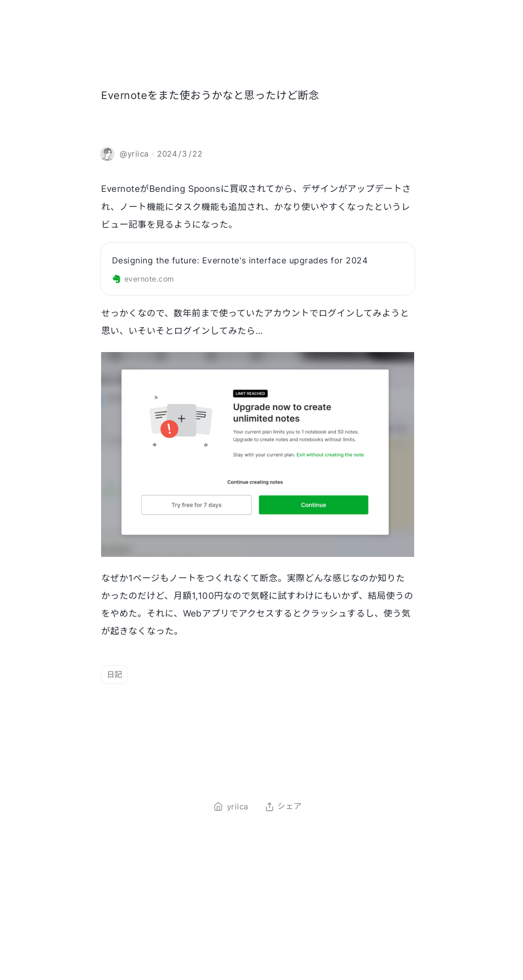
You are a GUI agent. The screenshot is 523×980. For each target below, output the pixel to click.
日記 (115, 674)
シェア (283, 807)
